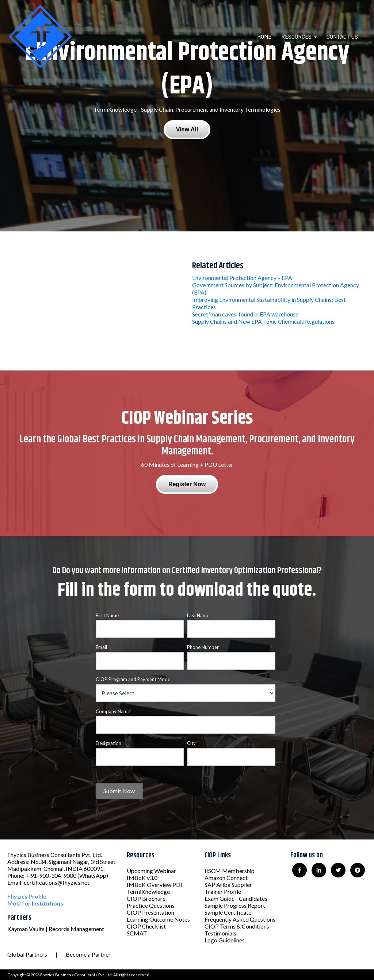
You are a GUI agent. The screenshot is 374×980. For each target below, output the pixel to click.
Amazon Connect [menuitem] (226, 878)
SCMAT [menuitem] (137, 933)
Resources (296, 36)
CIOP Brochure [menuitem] (146, 898)
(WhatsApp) (93, 875)
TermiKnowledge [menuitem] (148, 891)
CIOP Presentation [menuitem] (150, 912)
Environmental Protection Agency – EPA (242, 278)
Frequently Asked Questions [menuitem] (240, 919)
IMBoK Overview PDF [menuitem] (155, 885)
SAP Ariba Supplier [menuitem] (228, 885)
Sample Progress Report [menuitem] (235, 905)
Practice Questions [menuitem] (151, 905)
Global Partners (27, 954)
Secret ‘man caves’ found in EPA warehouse (245, 314)
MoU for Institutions (35, 903)
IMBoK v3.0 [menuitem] (142, 878)
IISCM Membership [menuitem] (230, 871)
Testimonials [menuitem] (220, 933)
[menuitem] (269, 36)
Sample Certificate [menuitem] (228, 912)
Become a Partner (88, 954)
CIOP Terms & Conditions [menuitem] (237, 926)
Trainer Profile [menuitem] (223, 891)
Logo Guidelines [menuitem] (225, 940)
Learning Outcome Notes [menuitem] (158, 919)
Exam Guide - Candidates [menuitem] (236, 898)
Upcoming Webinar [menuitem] (151, 871)
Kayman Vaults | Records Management (56, 929)
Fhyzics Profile (27, 896)
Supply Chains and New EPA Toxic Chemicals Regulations (263, 321)
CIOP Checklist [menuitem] (146, 926)
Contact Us (342, 36)
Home (264, 36)
